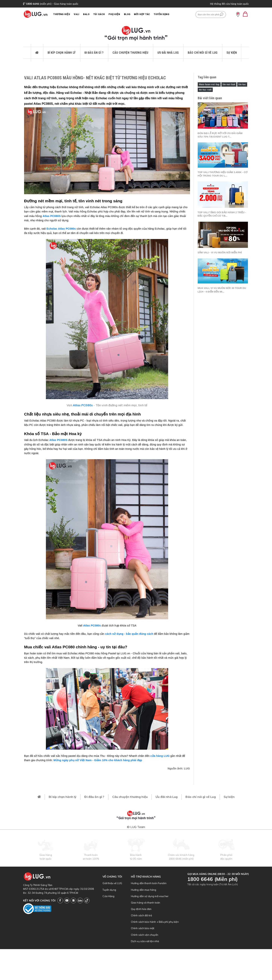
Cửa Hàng (108, 896)
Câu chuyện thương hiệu (130, 53)
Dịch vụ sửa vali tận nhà (145, 941)
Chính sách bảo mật (143, 928)
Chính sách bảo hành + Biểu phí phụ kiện (155, 922)
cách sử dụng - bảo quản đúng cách (129, 634)
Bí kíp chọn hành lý (62, 53)
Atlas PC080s (83, 405)
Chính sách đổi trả (142, 915)
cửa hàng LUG (160, 756)
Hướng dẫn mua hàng (144, 890)
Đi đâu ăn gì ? (94, 53)
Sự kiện (232, 53)
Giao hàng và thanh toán (146, 903)
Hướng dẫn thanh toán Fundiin (149, 883)
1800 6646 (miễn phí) (181, 859)
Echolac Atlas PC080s (61, 229)
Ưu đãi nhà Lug (168, 53)
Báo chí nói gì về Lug (203, 53)
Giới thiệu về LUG (112, 883)
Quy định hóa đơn (141, 909)
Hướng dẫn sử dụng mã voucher (150, 896)
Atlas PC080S (52, 216)
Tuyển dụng (109, 890)
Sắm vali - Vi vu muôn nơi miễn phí (220, 252)
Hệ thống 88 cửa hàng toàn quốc (229, 4)
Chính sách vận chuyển (145, 935)
